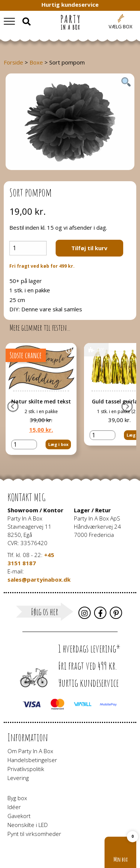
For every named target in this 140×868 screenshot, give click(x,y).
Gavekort (19, 816)
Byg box (17, 798)
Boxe (36, 62)
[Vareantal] (28, 248)
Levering (18, 778)
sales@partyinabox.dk (39, 579)
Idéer (14, 807)
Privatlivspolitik (26, 769)
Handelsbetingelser (32, 760)
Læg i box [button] (58, 444)
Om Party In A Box (30, 751)
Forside (13, 62)
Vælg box (121, 26)
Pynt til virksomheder (34, 834)
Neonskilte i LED (28, 825)
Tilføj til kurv (89, 248)
